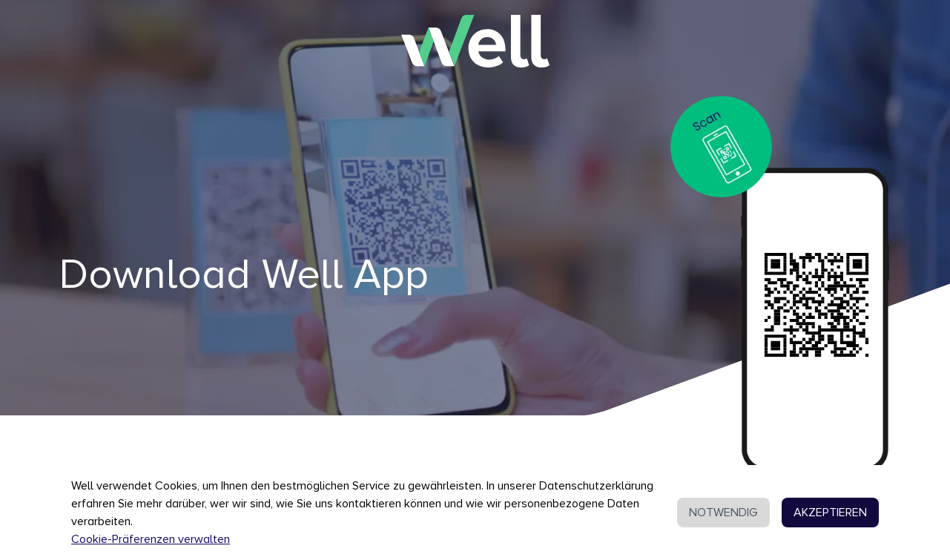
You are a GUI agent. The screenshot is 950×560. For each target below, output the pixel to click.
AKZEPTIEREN (830, 513)
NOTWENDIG (723, 513)
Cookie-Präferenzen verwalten (151, 539)
